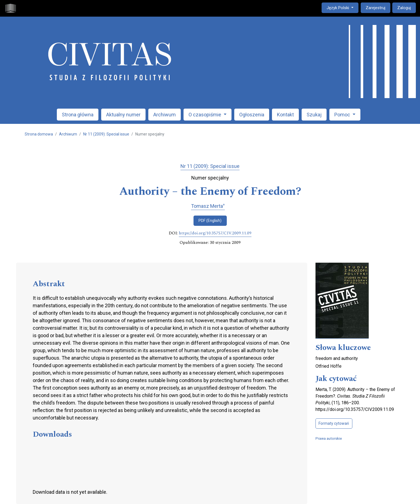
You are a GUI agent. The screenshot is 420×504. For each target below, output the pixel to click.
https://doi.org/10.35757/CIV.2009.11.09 (215, 233)
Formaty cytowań (334, 423)
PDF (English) (210, 221)
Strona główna (78, 115)
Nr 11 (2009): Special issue (106, 134)
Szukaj (314, 115)
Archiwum (165, 115)
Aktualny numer (123, 115)
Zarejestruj (376, 8)
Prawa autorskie (329, 438)
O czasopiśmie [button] (205, 115)
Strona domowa (39, 134)
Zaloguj (404, 8)
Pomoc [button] (343, 115)
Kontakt (285, 115)
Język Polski (342, 7)
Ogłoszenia (252, 115)
